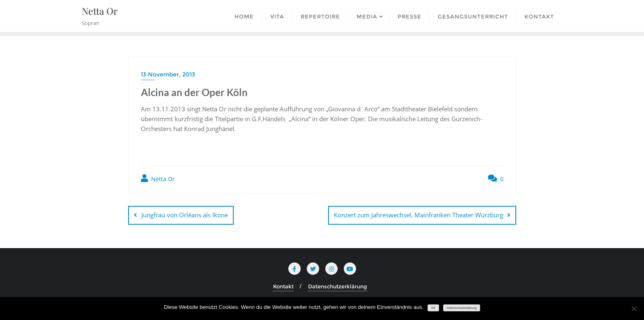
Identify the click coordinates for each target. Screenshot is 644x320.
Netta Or (158, 178)
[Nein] (634, 308)
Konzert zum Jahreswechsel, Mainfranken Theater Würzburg (419, 215)
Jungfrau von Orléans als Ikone (185, 215)
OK (434, 308)
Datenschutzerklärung (338, 286)
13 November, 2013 (168, 74)
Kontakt (283, 286)
